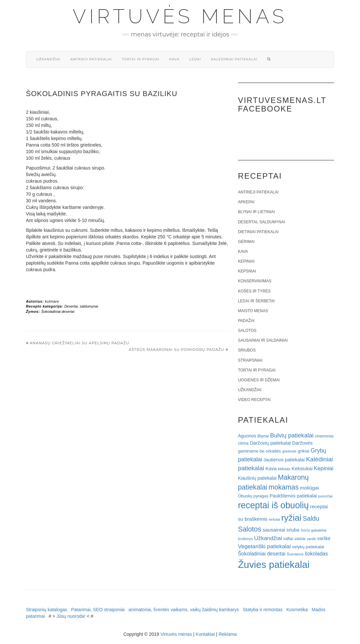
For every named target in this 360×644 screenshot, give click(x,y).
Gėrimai (246, 242)
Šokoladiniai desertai (58, 312)
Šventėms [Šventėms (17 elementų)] (295, 554)
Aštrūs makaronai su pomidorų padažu (177, 350)
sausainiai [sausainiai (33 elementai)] (274, 530)
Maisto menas (253, 311)
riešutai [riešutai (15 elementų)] (274, 519)
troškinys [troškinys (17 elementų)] (246, 539)
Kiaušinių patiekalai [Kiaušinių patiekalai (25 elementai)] (257, 478)
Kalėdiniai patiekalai (234, 59)
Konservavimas (255, 281)
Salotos (247, 331)
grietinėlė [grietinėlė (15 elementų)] (289, 451)
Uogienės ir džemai (259, 380)
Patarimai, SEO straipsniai (98, 610)
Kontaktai (205, 634)
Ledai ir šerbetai (256, 301)
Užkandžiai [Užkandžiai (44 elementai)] (268, 538)
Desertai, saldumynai (81, 306)
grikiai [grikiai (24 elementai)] (304, 451)
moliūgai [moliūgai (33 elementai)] (310, 488)
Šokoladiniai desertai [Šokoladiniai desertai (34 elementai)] (262, 554)
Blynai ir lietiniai (256, 212)
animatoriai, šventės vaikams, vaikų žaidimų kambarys (184, 610)
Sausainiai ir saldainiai (263, 340)
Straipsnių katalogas (47, 610)
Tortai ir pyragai (140, 59)
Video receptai (254, 400)
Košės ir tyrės (254, 291)
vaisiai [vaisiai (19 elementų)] (300, 539)
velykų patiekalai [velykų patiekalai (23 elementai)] (308, 547)
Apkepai (246, 202)
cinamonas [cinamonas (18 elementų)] (324, 436)
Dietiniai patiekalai (258, 232)
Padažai (246, 321)
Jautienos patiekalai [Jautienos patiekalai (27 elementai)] (284, 460)
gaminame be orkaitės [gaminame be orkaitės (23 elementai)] (260, 451)
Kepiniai (246, 261)
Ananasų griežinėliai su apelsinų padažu (80, 343)
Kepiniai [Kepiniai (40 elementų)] (324, 468)
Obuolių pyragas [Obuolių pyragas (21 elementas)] (253, 496)
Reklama (228, 634)
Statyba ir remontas (262, 610)
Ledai (195, 59)
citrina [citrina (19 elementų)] (243, 443)
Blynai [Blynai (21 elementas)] (263, 436)
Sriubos (247, 350)
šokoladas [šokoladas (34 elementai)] (317, 554)
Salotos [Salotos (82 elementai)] (250, 529)
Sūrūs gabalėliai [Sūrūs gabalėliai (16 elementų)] (314, 530)
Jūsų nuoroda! (71, 616)
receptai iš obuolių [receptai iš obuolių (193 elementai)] (273, 505)
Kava (174, 59)
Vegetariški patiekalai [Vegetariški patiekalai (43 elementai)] (264, 546)
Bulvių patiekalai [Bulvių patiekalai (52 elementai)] (292, 435)
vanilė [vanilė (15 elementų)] (311, 539)
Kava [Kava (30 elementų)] (271, 468)
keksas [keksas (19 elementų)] (284, 469)
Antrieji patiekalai (91, 59)
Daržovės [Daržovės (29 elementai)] (302, 443)
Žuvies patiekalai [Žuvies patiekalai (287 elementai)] (274, 564)
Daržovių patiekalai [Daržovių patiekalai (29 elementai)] (270, 443)
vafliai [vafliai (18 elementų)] (288, 539)
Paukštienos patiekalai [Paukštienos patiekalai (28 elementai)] (293, 496)
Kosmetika (297, 610)
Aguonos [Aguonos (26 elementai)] (247, 436)
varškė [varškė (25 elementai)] (324, 539)
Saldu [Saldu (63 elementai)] (311, 518)
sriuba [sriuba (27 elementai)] (293, 530)
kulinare (52, 301)
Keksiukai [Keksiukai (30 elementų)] (302, 468)
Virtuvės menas (180, 16)
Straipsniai (250, 360)
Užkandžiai (48, 59)
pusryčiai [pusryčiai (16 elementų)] (325, 496)
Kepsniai (247, 271)
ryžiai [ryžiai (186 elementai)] (291, 518)
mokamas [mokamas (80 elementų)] (284, 487)
